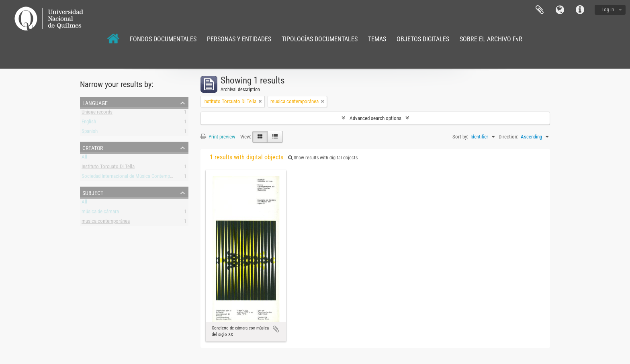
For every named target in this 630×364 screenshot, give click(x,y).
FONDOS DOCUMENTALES (163, 39)
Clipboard (540, 10)
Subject (93, 192)
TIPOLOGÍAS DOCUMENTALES (320, 39)
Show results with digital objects (323, 158)
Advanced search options (375, 118)
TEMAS (377, 39)
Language (560, 10)
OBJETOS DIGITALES (423, 39)
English (89, 123)
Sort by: (460, 137)
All (84, 158)
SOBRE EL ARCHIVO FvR (491, 39)
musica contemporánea (106, 223)
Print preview (218, 137)
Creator (93, 147)
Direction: (508, 137)
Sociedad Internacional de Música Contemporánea (133, 178)
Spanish (90, 133)
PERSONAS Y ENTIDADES (239, 39)
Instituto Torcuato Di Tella (108, 168)
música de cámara (100, 213)
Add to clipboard (276, 329)
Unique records (97, 113)
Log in (608, 9)
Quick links (580, 10)
